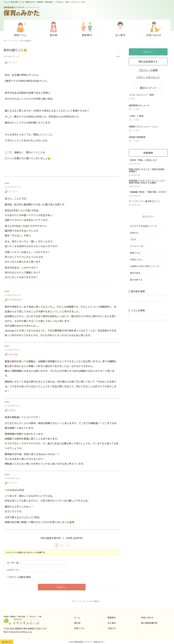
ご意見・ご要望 (136, 116)
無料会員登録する (148, 62)
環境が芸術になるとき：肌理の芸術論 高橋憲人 (148, 170)
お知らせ (134, 233)
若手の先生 (135, 273)
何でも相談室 (25, 41)
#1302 (7, 402)
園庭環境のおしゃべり (139, 105)
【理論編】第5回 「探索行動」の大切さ (148, 192)
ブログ (133, 239)
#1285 (7, 474)
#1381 (7, 291)
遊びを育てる (136, 280)
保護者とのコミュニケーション (143, 126)
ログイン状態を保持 (20, 577)
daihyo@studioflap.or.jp (20, 632)
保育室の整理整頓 (137, 137)
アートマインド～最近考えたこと (145, 201)
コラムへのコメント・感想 (141, 95)
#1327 (7, 346)
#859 (118, 56)
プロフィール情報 (148, 70)
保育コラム (135, 253)
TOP (5, 41)
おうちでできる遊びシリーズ (144, 226)
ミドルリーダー (137, 246)
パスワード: (13, 570)
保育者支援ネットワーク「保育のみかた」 (90, 642)
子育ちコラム (136, 260)
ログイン (62, 587)
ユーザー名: (13, 563)
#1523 (7, 183)
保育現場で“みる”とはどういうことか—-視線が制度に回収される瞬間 (148, 182)
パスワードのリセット (148, 77)
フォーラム (13, 41)
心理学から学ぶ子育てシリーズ (145, 266)
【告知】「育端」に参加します (143, 160)
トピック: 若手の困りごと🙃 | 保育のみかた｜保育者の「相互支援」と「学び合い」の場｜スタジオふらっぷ (43, 2)
